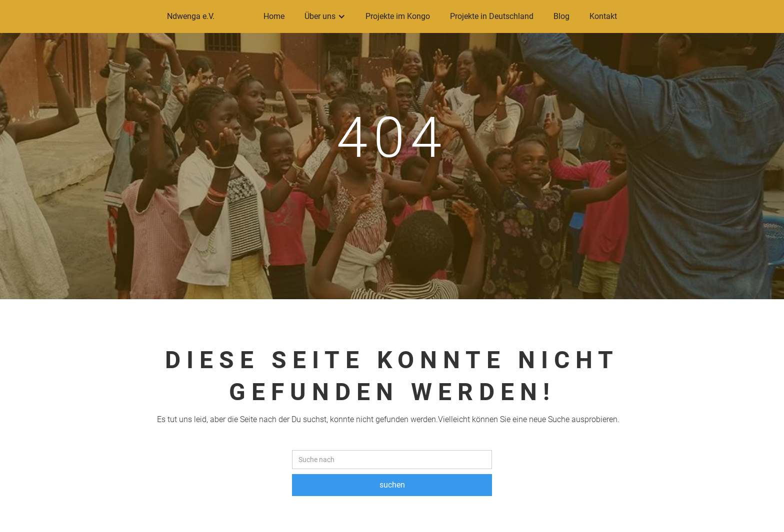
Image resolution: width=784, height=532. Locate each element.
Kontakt (603, 16)
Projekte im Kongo (398, 16)
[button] (325, 16)
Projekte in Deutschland (492, 16)
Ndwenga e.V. (191, 16)
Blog (561, 16)
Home (274, 16)
